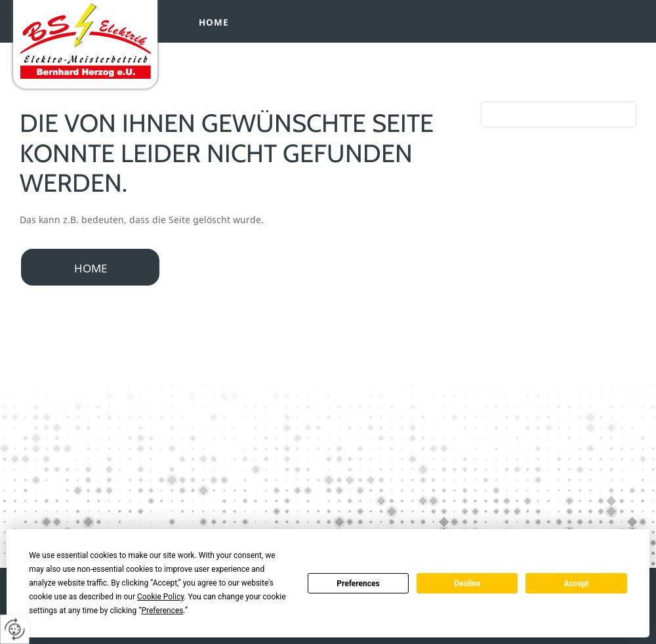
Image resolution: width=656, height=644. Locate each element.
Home (214, 22)
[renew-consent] (15, 629)
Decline (467, 584)
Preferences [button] (162, 611)
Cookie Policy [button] (160, 597)
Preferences (358, 584)
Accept (577, 584)
